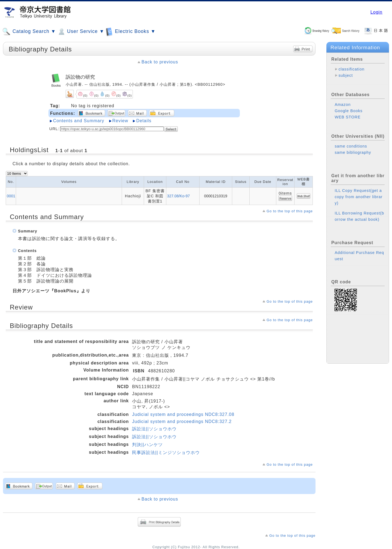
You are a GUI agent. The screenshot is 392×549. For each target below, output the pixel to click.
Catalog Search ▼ (29, 32)
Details (144, 121)
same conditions (351, 146)
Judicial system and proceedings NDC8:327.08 (183, 414)
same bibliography (353, 152)
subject (346, 75)
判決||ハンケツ (147, 445)
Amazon (343, 105)
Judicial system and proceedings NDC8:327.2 (182, 421)
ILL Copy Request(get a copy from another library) (359, 197)
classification (351, 69)
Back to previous (160, 62)
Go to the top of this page (290, 211)
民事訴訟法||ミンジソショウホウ (166, 453)
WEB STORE (347, 117)
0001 (11, 196)
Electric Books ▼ (131, 31)
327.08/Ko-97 (179, 196)
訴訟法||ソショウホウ (154, 429)
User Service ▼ (81, 32)
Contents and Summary (79, 121)
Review (120, 121)
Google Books (348, 111)
